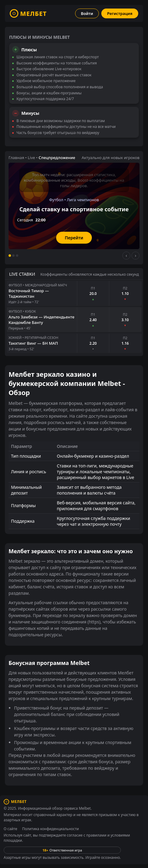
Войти (87, 13)
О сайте (10, 829)
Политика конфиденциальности (50, 829)
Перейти (74, 238)
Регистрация (120, 13)
